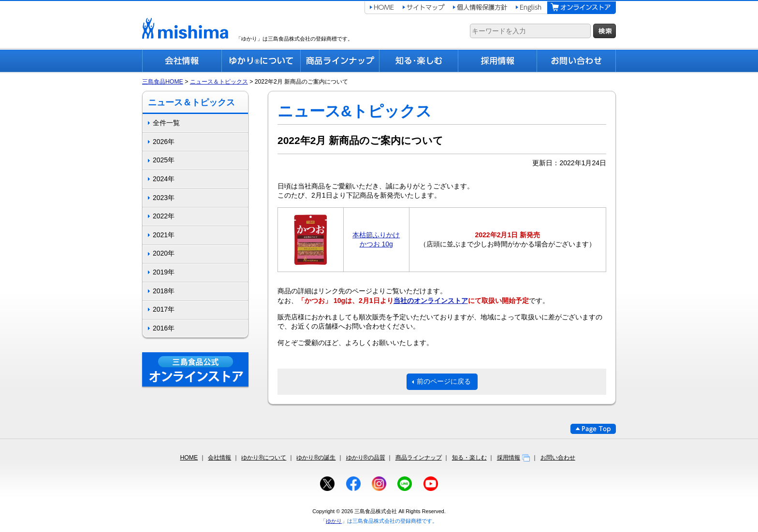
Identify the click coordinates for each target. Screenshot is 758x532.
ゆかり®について (264, 458)
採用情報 (514, 458)
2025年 (164, 160)
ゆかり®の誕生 (316, 458)
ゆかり (334, 521)
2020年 (164, 253)
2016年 (164, 328)
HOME (189, 458)
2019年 (164, 272)
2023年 (164, 198)
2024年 (164, 179)
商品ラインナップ (419, 458)
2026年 (164, 142)
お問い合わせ (558, 458)
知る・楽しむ (469, 458)
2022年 (164, 216)
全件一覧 (166, 123)
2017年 (164, 309)
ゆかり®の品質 (366, 458)
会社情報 (219, 458)
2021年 (164, 235)
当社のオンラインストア (431, 301)
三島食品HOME (163, 82)
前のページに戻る (444, 381)
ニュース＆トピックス (219, 82)
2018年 (164, 291)
